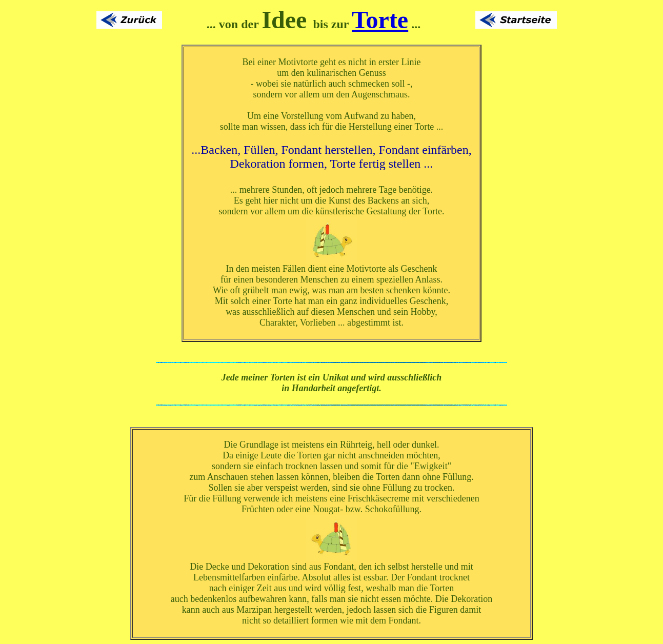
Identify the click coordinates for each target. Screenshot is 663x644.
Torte (380, 20)
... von (222, 24)
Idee (284, 20)
